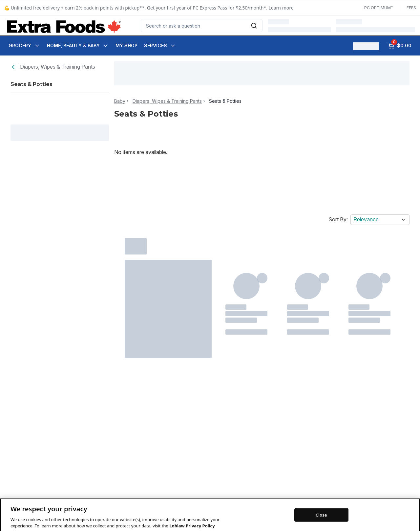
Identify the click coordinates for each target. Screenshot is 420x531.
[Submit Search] (254, 26)
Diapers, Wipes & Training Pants (53, 67)
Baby (120, 101)
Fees (411, 8)
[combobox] (202, 26)
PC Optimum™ (379, 8)
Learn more (281, 8)
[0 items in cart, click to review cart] (400, 46)
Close (321, 524)
